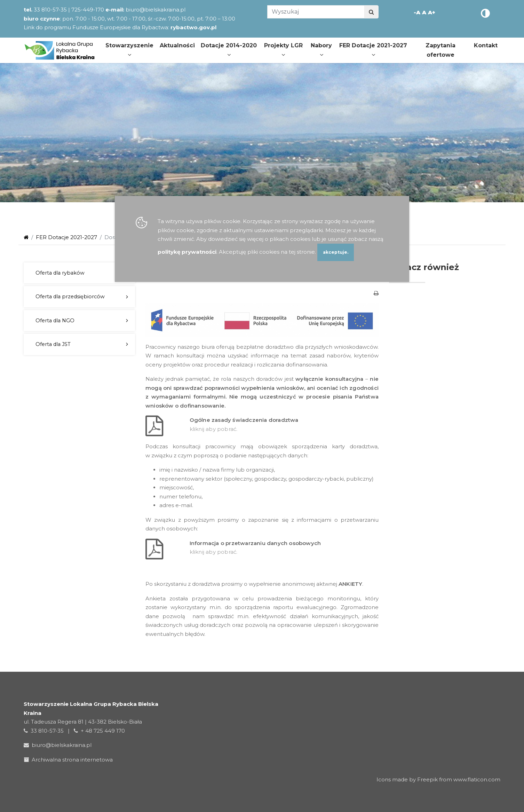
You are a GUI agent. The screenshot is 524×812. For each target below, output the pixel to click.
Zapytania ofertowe (440, 50)
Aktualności (177, 45)
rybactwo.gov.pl (193, 27)
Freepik (427, 779)
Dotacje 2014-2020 (229, 50)
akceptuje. (336, 252)
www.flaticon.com (477, 779)
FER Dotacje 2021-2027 (373, 50)
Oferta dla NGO (55, 321)
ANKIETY (350, 584)
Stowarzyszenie (129, 50)
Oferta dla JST (53, 344)
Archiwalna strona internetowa (70, 760)
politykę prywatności (187, 252)
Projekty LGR (283, 50)
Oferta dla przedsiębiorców (70, 297)
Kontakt (486, 45)
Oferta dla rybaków (60, 273)
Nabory (321, 50)
